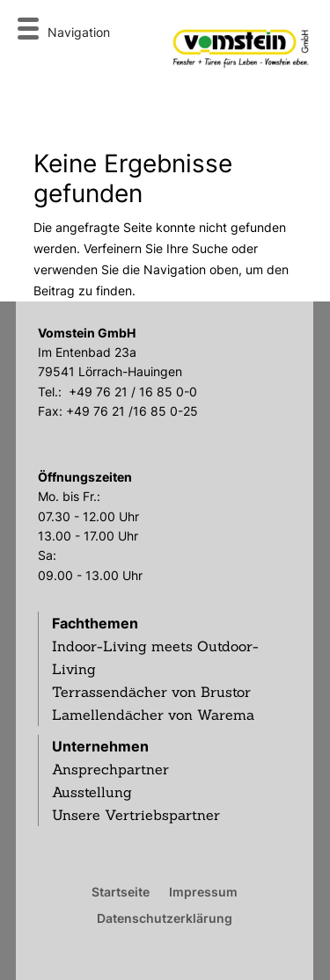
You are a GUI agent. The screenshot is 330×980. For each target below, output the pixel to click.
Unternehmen (100, 746)
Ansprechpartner (110, 769)
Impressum (203, 891)
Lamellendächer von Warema (153, 715)
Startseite (121, 891)
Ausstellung (92, 792)
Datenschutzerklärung (165, 918)
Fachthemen (95, 623)
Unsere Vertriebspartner (136, 815)
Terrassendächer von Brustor (151, 692)
